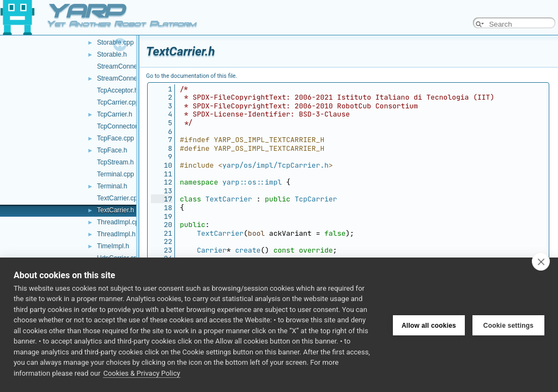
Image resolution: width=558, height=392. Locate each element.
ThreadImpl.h (116, 234)
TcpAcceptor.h (117, 90)
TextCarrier (229, 199)
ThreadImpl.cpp (120, 222)
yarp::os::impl (252, 182)
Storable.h (112, 54)
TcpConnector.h (120, 126)
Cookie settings (508, 324)
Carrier (212, 250)
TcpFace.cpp (116, 138)
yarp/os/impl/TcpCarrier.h (275, 165)
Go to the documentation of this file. (192, 76)
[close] (541, 261)
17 (162, 199)
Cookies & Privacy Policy (141, 373)
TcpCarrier (316, 199)
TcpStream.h (115, 162)
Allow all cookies (429, 324)
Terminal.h (112, 186)
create (248, 250)
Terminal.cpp (116, 174)
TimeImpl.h (113, 246)
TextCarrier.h (116, 210)
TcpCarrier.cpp (118, 102)
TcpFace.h (112, 150)
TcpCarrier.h (115, 114)
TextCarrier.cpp (119, 198)
